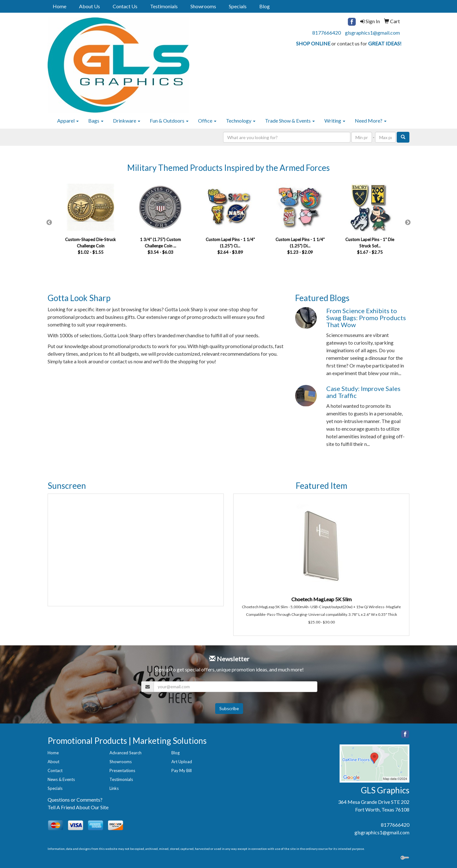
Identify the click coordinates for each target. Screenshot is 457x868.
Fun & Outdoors (169, 121)
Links (114, 788)
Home (60, 6)
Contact (55, 770)
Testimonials (164, 6)
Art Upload (182, 762)
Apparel (68, 121)
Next (408, 223)
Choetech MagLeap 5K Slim (321, 599)
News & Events (61, 779)
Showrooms (203, 6)
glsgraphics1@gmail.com (372, 33)
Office (207, 121)
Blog (265, 6)
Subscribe (229, 708)
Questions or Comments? (75, 800)
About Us (89, 6)
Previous (49, 223)
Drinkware (127, 121)
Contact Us (125, 6)
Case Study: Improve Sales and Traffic (363, 392)
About (53, 762)
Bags (96, 121)
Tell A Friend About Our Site (78, 807)
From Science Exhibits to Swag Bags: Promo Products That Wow (366, 318)
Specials (238, 6)
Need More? (371, 121)
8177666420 (327, 33)
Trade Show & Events (290, 121)
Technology (241, 121)
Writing (335, 121)
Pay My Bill (182, 770)
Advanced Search (126, 753)
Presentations (122, 770)
